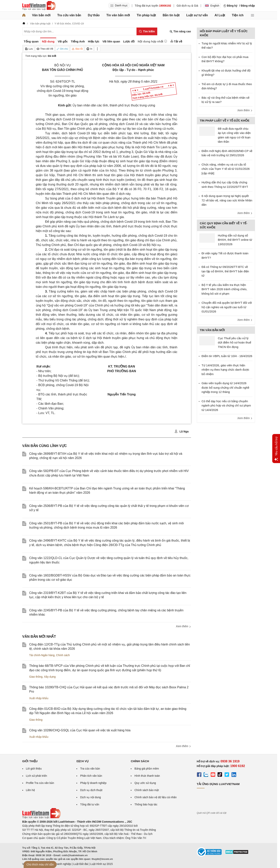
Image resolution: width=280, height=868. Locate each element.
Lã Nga (182, 431)
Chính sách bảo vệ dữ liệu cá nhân (155, 797)
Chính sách (63, 655)
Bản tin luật (171, 15)
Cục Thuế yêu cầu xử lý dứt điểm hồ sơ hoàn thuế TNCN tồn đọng (235, 343)
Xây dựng (50, 677)
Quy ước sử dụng (145, 783)
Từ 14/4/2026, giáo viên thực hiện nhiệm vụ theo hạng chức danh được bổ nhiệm (226, 370)
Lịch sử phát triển (37, 776)
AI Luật (220, 15)
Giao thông (36, 677)
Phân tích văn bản (91, 776)
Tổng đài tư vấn (90, 804)
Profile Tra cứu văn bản (40, 783)
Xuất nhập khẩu (39, 698)
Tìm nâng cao (180, 31)
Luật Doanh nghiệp (60, 864)
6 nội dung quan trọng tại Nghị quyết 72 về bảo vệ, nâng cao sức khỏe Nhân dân (227, 200)
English (212, 6)
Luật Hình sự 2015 (101, 864)
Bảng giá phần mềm (147, 769)
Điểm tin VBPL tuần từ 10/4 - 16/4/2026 (227, 356)
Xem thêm (183, 626)
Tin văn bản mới (118, 15)
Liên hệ (30, 790)
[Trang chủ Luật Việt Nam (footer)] (41, 818)
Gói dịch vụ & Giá (187, 6)
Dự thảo (94, 15)
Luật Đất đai (81, 864)
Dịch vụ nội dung (90, 797)
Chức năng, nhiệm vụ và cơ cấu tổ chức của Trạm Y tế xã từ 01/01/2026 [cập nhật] (226, 169)
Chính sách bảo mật (147, 790)
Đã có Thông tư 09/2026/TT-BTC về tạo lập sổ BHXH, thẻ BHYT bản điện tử (225, 271)
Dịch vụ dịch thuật (91, 790)
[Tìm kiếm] (147, 31)
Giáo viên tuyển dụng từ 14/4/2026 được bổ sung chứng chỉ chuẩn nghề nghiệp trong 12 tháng (226, 387)
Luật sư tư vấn (197, 15)
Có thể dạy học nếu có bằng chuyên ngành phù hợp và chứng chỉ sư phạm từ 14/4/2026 (226, 406)
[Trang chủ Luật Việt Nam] (39, 6)
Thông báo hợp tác (146, 804)
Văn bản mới (41, 15)
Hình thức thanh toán (147, 776)
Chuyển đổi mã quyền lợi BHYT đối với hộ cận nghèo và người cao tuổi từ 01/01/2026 (227, 307)
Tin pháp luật (146, 15)
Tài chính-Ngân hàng (42, 655)
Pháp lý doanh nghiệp (93, 783)
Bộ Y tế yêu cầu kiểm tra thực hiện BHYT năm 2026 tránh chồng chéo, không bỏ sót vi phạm (225, 289)
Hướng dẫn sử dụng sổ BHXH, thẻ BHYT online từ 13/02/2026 (235, 240)
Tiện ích (238, 15)
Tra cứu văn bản (69, 15)
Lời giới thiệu (34, 769)
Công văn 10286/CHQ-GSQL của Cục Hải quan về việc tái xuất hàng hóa (80, 730)
